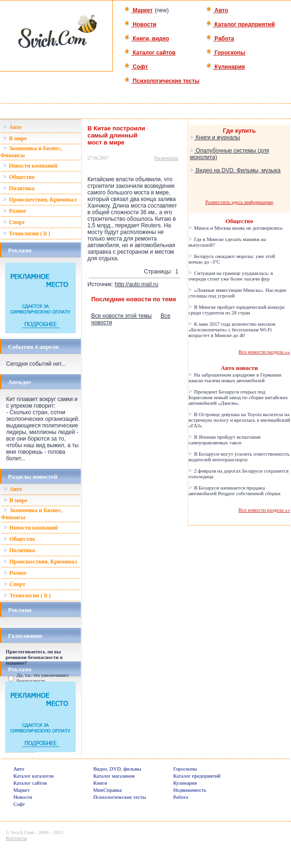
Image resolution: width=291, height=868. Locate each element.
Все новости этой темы (122, 316)
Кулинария (225, 67)
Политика (19, 188)
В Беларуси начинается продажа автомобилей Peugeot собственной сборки (234, 490)
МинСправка (107, 790)
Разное (15, 211)
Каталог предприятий (240, 24)
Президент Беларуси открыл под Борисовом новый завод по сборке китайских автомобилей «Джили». (238, 397)
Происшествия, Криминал (40, 200)
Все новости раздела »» (264, 352)
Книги (100, 783)
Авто (217, 10)
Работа (220, 39)
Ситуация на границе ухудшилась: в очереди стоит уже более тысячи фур (231, 276)
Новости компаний (30, 166)
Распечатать (167, 158)
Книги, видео (147, 39)
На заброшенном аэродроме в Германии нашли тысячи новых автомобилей (235, 378)
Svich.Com (22, 832)
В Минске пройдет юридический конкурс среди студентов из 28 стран (237, 310)
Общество (19, 177)
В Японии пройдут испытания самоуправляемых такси (224, 440)
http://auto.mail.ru (137, 284)
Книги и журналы (215, 137)
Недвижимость (189, 790)
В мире (15, 138)
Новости (140, 24)
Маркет (138, 10)
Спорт (14, 222)
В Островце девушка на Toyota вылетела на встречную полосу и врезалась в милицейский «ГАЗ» (239, 420)
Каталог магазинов (114, 776)
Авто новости (240, 368)
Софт (136, 67)
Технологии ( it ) (27, 233)
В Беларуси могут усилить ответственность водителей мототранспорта (239, 457)
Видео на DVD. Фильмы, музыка (235, 170)
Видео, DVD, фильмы (117, 769)
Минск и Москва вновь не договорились (236, 228)
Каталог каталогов (33, 776)
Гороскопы (226, 53)
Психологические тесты (162, 81)
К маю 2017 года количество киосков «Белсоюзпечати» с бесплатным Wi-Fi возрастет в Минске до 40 (232, 330)
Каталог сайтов (150, 53)
